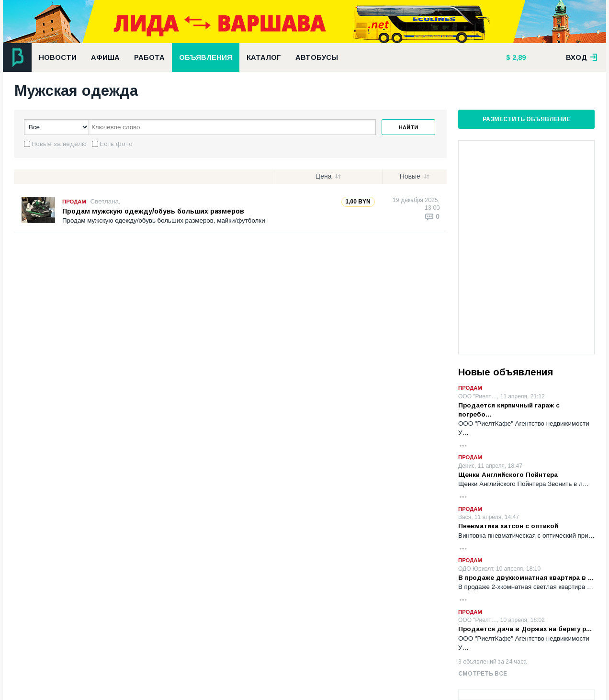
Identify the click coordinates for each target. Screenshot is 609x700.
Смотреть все (483, 674)
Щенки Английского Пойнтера (508, 475)
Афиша (105, 57)
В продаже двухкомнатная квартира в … (526, 578)
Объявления (206, 57)
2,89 (518, 57)
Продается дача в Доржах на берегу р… (525, 629)
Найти (408, 127)
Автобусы (317, 57)
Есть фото (116, 144)
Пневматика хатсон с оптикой (508, 526)
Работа (149, 57)
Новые (410, 176)
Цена (324, 176)
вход (582, 57)
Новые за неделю (59, 144)
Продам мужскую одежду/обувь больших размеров (153, 211)
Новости (58, 57)
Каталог (264, 57)
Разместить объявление (526, 119)
